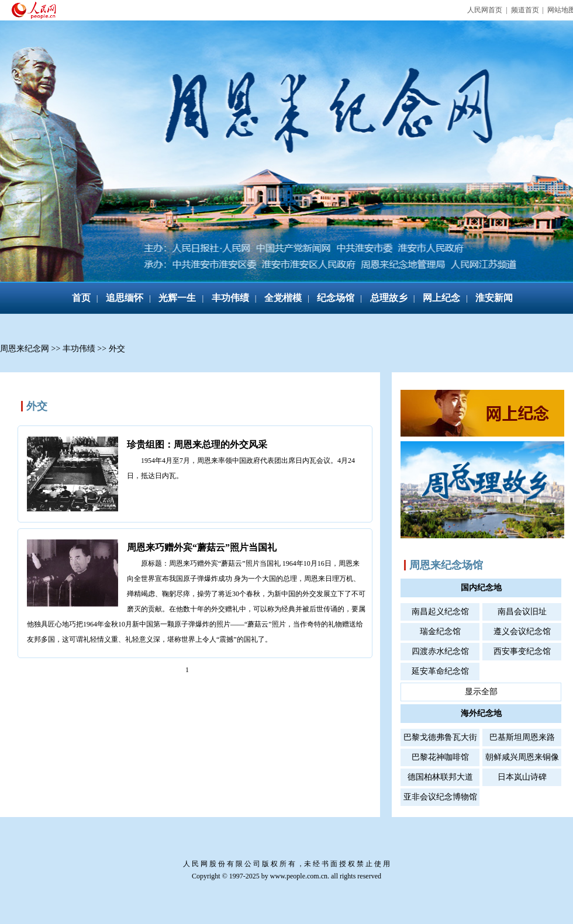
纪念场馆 (336, 298)
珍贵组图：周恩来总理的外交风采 (197, 444)
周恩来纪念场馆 (446, 565)
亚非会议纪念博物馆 (440, 797)
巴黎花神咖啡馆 (440, 757)
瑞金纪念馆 (440, 631)
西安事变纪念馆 (522, 651)
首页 (81, 298)
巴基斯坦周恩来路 (522, 737)
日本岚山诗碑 (522, 777)
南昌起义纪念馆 (440, 612)
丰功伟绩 (230, 298)
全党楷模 (283, 298)
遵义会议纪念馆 (522, 631)
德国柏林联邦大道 (440, 777)
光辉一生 (177, 298)
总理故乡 (389, 298)
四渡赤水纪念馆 (440, 651)
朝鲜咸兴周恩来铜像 (522, 757)
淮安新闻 (494, 298)
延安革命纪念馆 (440, 671)
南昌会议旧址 (522, 612)
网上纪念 (441, 298)
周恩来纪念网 (25, 349)
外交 (117, 349)
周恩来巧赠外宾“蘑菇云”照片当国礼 (202, 547)
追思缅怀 (125, 298)
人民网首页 (485, 10)
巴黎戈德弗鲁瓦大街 (440, 737)
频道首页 (525, 10)
